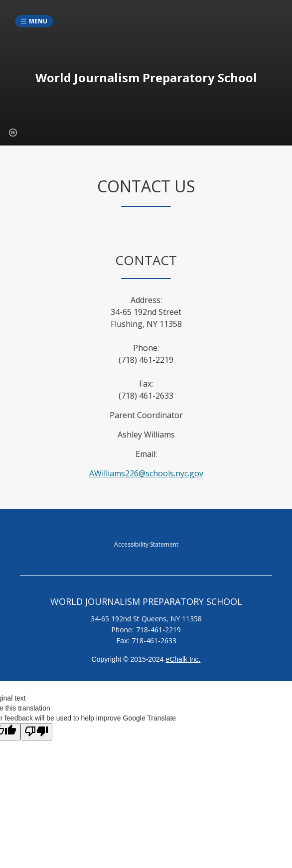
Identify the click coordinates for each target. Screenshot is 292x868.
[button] (13, 133)
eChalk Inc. (183, 659)
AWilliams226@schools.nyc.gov (146, 473)
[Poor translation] (36, 732)
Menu (38, 21)
